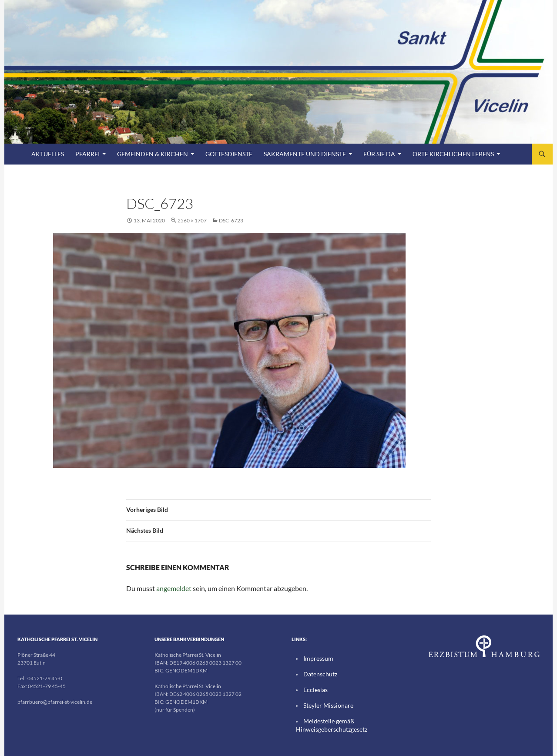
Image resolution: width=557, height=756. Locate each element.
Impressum (316, 658)
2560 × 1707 (192, 220)
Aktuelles (48, 154)
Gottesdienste (229, 154)
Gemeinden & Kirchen (153, 154)
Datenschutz (318, 674)
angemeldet (174, 588)
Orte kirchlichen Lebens (453, 154)
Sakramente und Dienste (305, 154)
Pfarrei (87, 154)
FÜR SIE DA (379, 154)
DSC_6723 (231, 220)
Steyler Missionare (324, 704)
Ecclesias (314, 689)
